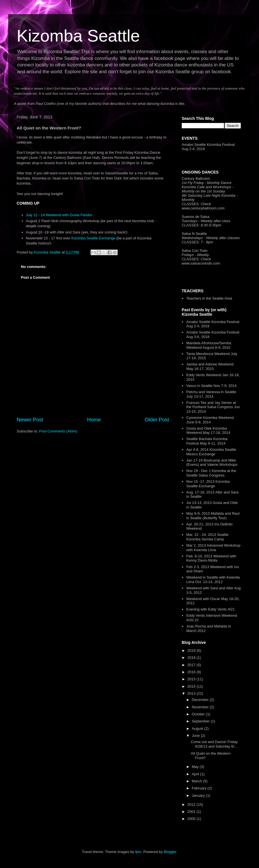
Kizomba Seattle (78, 36)
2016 (192, 672)
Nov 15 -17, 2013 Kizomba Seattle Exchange (208, 484)
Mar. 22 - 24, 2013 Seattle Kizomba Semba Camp (207, 537)
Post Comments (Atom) (58, 431)
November (201, 707)
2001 (192, 812)
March (197, 781)
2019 (192, 651)
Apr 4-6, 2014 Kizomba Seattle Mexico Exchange (211, 452)
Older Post (157, 420)
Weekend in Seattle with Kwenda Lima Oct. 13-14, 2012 (213, 580)
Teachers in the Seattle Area (209, 298)
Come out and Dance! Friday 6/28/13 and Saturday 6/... (214, 744)
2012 (192, 805)
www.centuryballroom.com (203, 208)
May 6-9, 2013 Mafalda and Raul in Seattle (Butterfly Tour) (213, 516)
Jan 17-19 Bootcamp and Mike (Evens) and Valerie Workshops (212, 463)
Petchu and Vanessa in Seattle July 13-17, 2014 (211, 394)
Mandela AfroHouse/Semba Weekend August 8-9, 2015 (209, 345)
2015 (192, 679)
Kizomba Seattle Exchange (93, 238)
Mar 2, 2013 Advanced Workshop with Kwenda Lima (213, 548)
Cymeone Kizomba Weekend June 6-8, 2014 (210, 420)
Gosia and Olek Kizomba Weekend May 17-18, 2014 (208, 431)
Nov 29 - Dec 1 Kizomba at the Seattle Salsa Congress (211, 473)
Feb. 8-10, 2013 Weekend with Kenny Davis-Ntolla (211, 558)
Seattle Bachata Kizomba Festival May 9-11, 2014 (207, 441)
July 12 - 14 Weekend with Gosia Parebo (59, 215)
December (201, 700)
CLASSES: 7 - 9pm (197, 242)
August (198, 729)
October (199, 714)
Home (94, 420)
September (201, 721)
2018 (192, 658)
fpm (138, 852)
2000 (192, 819)
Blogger (170, 852)
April (196, 774)
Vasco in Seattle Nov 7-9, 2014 (211, 386)
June (196, 736)
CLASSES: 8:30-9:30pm (201, 225)
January (199, 796)
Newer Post (30, 420)
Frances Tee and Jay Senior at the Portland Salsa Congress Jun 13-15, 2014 (213, 407)
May (196, 767)
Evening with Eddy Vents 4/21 (210, 609)
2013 (192, 693)
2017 (192, 665)
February (200, 788)
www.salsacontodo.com (201, 263)
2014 (192, 686)
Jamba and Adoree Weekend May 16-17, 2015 (210, 366)
